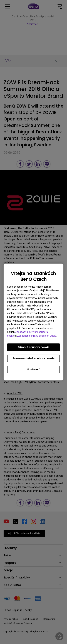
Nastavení (33, 369)
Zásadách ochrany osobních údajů (37, 336)
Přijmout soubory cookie (34, 347)
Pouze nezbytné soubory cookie (34, 358)
